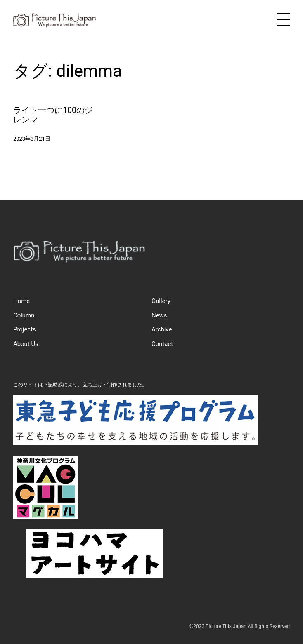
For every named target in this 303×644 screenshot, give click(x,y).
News (159, 315)
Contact (162, 344)
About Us (26, 344)
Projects (25, 329)
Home (21, 301)
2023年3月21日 (32, 139)
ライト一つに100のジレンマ (53, 115)
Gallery (161, 301)
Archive (162, 329)
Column (24, 315)
